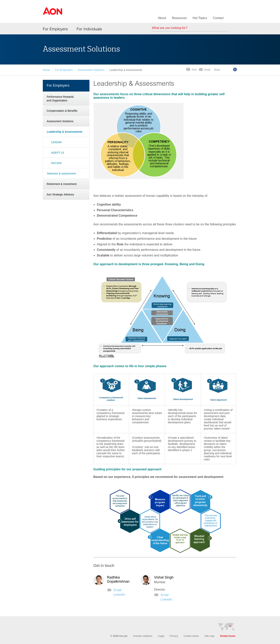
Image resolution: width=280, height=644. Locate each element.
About (162, 18)
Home (46, 70)
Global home (228, 636)
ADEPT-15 (58, 153)
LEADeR (56, 142)
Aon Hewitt (52, 13)
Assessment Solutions (91, 70)
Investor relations (143, 636)
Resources (179, 18)
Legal (161, 636)
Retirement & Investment (62, 184)
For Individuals (89, 29)
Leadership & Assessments (65, 132)
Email (207, 70)
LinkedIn (119, 595)
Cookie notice (191, 636)
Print (194, 70)
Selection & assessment (61, 173)
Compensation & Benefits (62, 111)
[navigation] (66, 140)
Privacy (174, 636)
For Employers (55, 29)
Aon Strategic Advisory (60, 194)
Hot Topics (200, 18)
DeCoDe (56, 163)
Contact (218, 18)
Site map (209, 636)
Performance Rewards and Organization (60, 98)
